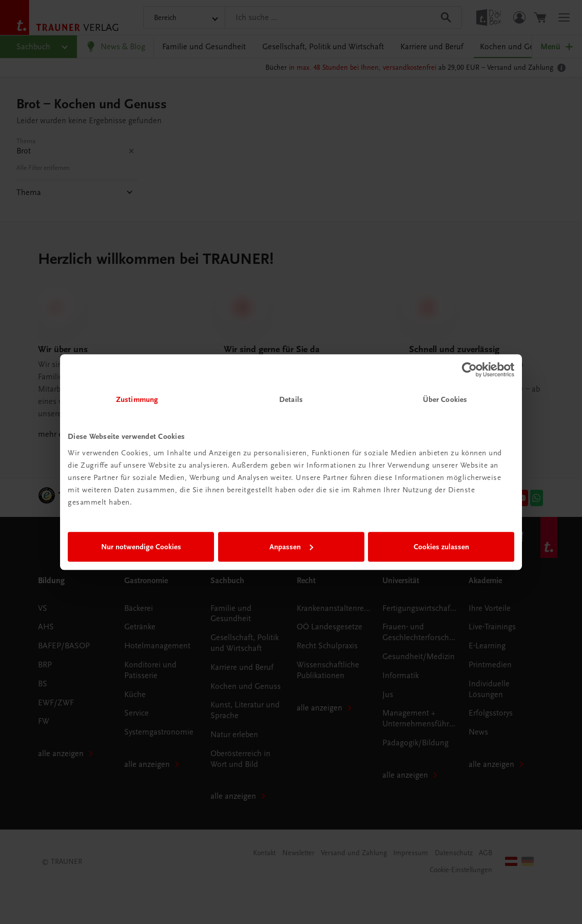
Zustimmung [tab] (137, 399)
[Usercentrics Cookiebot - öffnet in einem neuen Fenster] (469, 370)
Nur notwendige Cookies (141, 547)
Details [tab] (291, 399)
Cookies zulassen (441, 547)
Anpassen (291, 547)
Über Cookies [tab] (445, 399)
